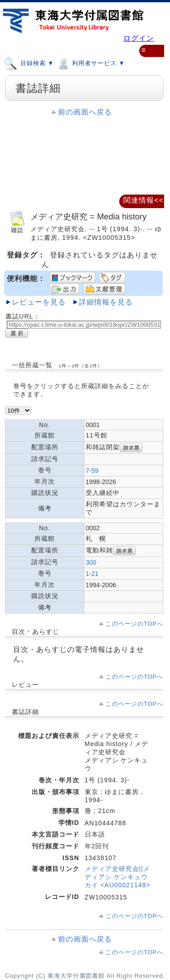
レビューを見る (39, 302)
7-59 (92, 471)
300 (91, 562)
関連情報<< (143, 200)
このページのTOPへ (134, 624)
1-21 (92, 574)
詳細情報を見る (106, 302)
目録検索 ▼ (29, 63)
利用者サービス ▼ (90, 63)
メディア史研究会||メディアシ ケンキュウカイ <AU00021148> (118, 877)
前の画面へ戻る (85, 112)
